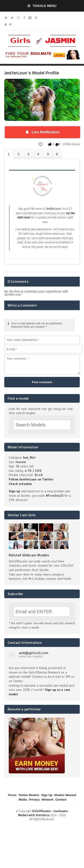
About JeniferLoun (9, 154)
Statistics (38, 154)
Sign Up (47, 795)
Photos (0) (19, 154)
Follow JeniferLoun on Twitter (31, 479)
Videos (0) (28, 154)
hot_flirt (29, 457)
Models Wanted (65, 795)
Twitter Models (29, 795)
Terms (12, 795)
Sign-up (14, 491)
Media (23, 800)
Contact (61, 800)
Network (48, 800)
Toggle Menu (42, 6)
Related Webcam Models (29, 555)
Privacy (34, 800)
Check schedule (20, 484)
